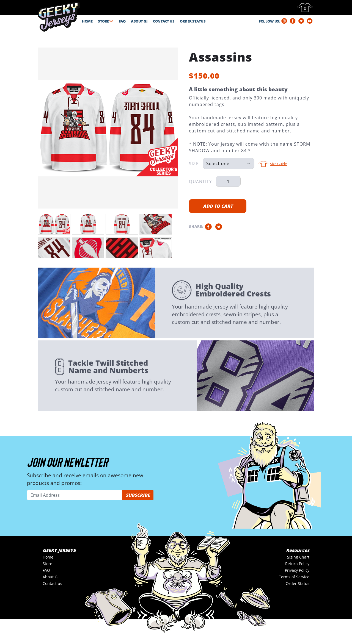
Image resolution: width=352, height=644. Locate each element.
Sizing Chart (298, 557)
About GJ (51, 577)
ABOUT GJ (139, 21)
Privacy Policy (297, 570)
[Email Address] (75, 495)
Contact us (52, 583)
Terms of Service (294, 577)
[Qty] (228, 181)
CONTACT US (164, 21)
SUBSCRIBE (138, 495)
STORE (106, 21)
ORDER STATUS (193, 21)
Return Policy (297, 564)
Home (48, 557)
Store (47, 564)
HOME (87, 21)
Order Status (298, 583)
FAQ (122, 21)
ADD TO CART (218, 206)
